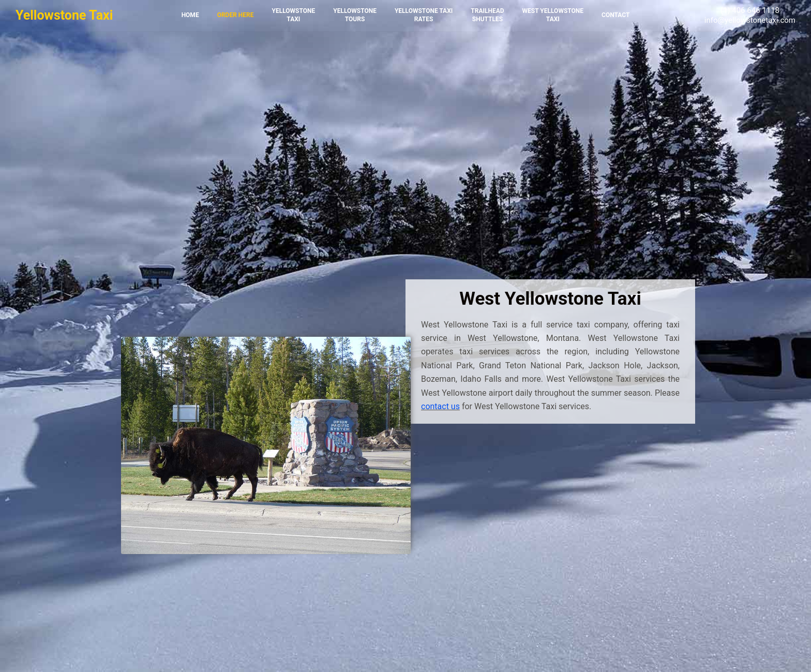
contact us (440, 406)
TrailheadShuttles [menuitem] (487, 15)
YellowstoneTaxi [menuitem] (293, 15)
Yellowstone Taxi (64, 15)
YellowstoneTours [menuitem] (355, 15)
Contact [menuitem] (615, 15)
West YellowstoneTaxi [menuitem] (553, 15)
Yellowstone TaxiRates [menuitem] (424, 15)
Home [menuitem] (190, 15)
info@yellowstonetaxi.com (750, 20)
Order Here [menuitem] (236, 15)
